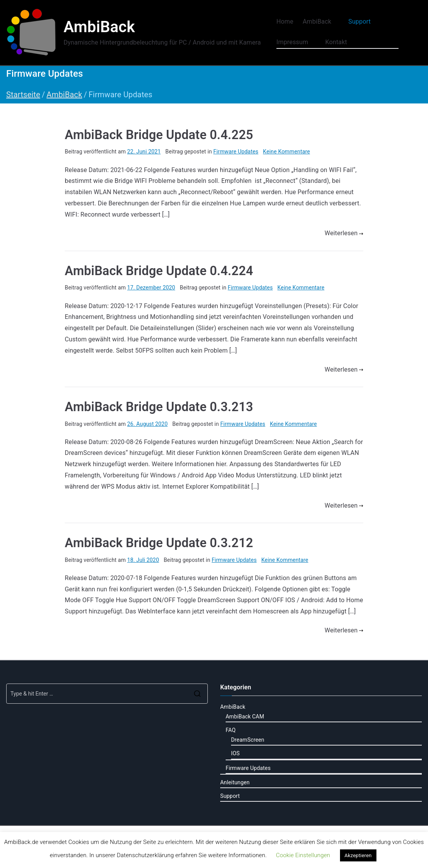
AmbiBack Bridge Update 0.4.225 (159, 135)
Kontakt (336, 42)
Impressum (296, 42)
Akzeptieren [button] (358, 855)
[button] (335, 22)
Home (285, 22)
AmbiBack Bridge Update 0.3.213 (159, 407)
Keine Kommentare (286, 152)
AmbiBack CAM (245, 716)
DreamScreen (248, 740)
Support (363, 22)
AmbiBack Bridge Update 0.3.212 (159, 543)
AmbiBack (99, 27)
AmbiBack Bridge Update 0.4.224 (159, 271)
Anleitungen (235, 782)
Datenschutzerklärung (145, 855)
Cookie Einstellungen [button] (303, 855)
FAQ (231, 730)
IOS (235, 753)
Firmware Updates (236, 152)
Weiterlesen (344, 233)
